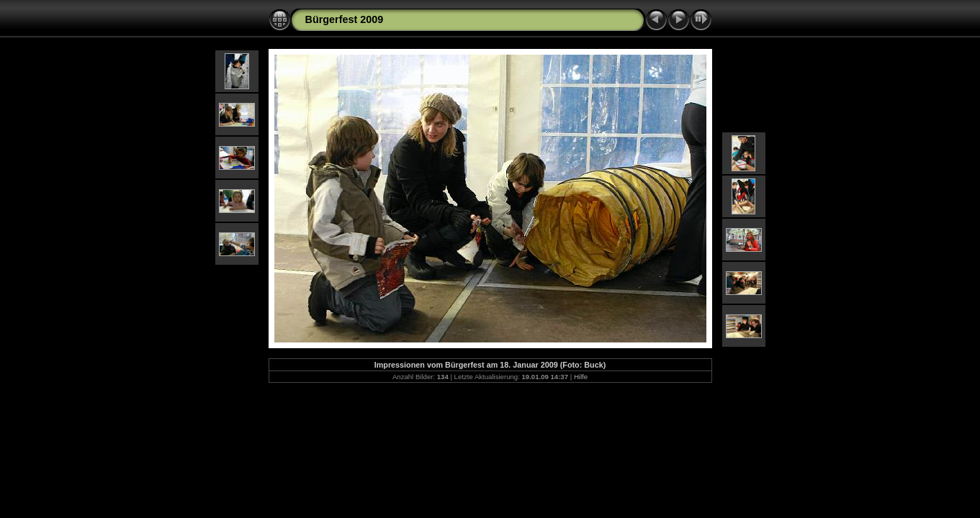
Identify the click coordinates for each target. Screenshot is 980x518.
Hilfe (581, 377)
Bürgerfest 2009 (345, 19)
